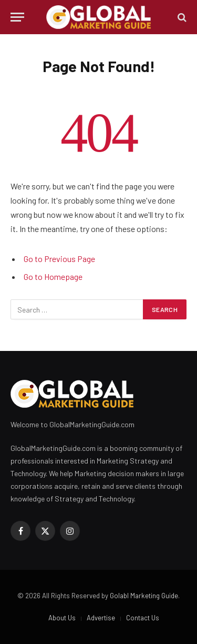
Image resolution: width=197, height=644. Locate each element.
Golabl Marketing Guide (144, 596)
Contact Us (143, 618)
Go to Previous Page (59, 259)
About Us (62, 618)
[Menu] (17, 17)
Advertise (101, 618)
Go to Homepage (53, 276)
